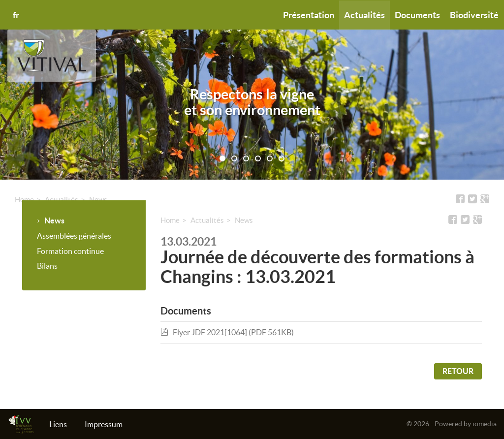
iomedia (485, 424)
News (98, 200)
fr (16, 15)
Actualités (364, 15)
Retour (458, 371)
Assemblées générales (74, 236)
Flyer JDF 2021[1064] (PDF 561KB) (227, 332)
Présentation (309, 15)
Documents (417, 15)
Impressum (104, 424)
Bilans (47, 266)
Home (24, 200)
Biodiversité (474, 15)
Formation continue (70, 251)
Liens (58, 424)
